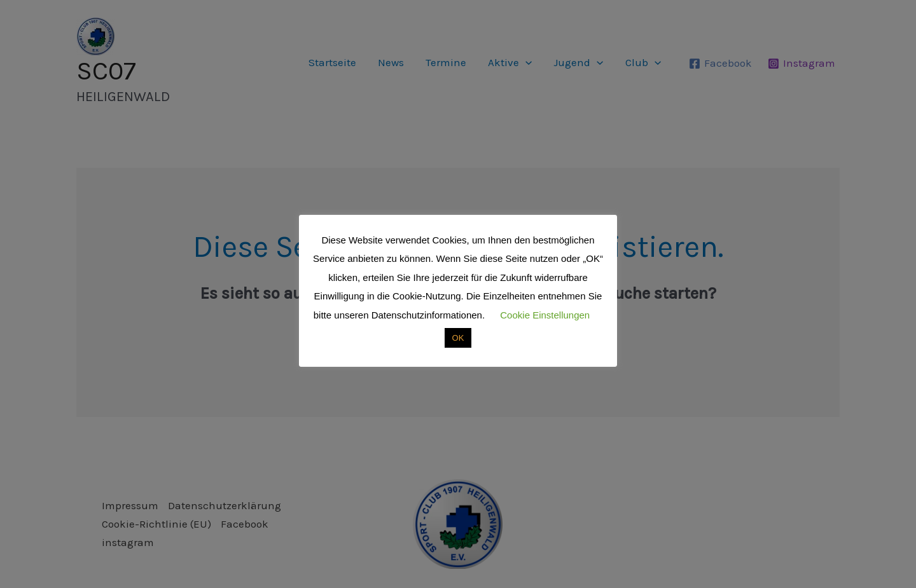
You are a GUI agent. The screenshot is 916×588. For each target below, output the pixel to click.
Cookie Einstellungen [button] (545, 315)
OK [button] (458, 338)
